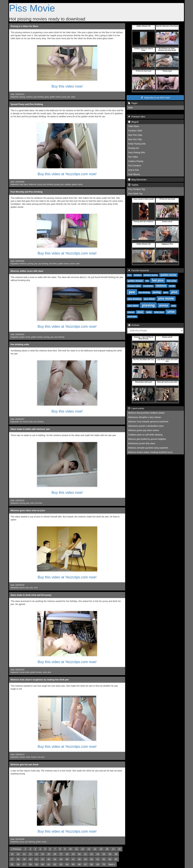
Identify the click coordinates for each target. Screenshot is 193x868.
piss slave (133, 306)
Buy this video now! (67, 86)
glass (47, 97)
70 (104, 864)
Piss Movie (32, 8)
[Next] (112, 864)
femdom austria (151, 275)
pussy (64, 97)
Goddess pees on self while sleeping (145, 435)
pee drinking (59, 337)
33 (98, 854)
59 (36, 864)
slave (73, 97)
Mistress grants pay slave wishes (144, 430)
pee (69, 97)
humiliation (148, 286)
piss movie (166, 298)
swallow (68, 184)
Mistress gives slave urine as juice (28, 510)
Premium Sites (137, 117)
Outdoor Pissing (136, 161)
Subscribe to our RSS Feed (155, 98)
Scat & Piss (134, 170)
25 (49, 854)
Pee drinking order (20, 344)
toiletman (23, 264)
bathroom (33, 184)
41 (36, 859)
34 (104, 854)
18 (119, 849)
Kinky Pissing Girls (137, 144)
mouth (72, 264)
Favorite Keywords (139, 270)
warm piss (132, 317)
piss (52, 337)
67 (85, 864)
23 (36, 854)
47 (73, 859)
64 (67, 864)
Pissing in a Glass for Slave (24, 26)
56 (18, 864)
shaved (131, 312)
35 (110, 854)
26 (55, 854)
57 (24, 864)
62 (55, 864)
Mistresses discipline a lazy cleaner (145, 417)
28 (67, 854)
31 (85, 854)
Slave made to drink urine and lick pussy (31, 595)
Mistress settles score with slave (27, 271)
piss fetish (149, 299)
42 (43, 859)
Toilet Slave (134, 126)
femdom (138, 275)
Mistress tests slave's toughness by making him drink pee (40, 680)
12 (83, 849)
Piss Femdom (135, 166)
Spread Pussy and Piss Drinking (27, 104)
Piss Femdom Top (137, 189)
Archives (134, 325)
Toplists (133, 185)
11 (77, 849)
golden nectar (55, 97)
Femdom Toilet (135, 131)
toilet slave (24, 184)
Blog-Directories (137, 180)
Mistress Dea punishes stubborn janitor (146, 413)
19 (12, 854)
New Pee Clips (135, 139)
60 (43, 864)
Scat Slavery (134, 174)
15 (101, 849)
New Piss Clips (135, 135)
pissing (22, 97)
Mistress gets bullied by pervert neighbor (147, 439)
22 (30, 854)
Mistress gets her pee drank (25, 764)
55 (12, 864)
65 (73, 864)
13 (89, 849)
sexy (173, 306)
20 (18, 854)
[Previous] (16, 849)
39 (24, 859)
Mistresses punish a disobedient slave (146, 426)
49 (85, 859)
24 (43, 854)
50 (92, 859)
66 (79, 864)
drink (28, 757)
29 (73, 854)
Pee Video (133, 157)
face (130, 275)
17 (113, 849)
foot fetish (53, 264)
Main (130, 108)
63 (61, 864)
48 (79, 859)
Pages (133, 103)
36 (116, 854)
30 (79, 854)
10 (70, 849)
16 (107, 849)
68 (92, 864)
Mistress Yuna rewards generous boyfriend (148, 422)
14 (95, 849)
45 (61, 859)
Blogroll (133, 122)
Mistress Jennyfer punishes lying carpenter (148, 448)
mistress (29, 97)
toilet (78, 264)
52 (104, 859)
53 (110, 859)
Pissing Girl (134, 148)
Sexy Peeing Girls (137, 152)
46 (67, 859)
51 (98, 859)
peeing (157, 292)
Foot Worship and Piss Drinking (27, 192)
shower (22, 757)
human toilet (28, 422)
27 (61, 854)
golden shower (37, 337)
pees (166, 292)
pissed (22, 588)
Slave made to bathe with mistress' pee (30, 429)
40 (30, 859)
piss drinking (39, 97)
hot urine (39, 503)
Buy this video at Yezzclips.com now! (67, 174)
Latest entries (136, 408)
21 (24, 854)
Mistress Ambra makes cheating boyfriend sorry (150, 452)
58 (30, 864)
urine (32, 503)
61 (49, 864)
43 (49, 859)
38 (18, 859)
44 (55, 859)
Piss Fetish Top (135, 194)
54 (116, 859)
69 (98, 864)
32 (92, 854)
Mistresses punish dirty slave (142, 443)
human (34, 757)
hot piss (158, 280)
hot (21, 422)
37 (12, 859)
